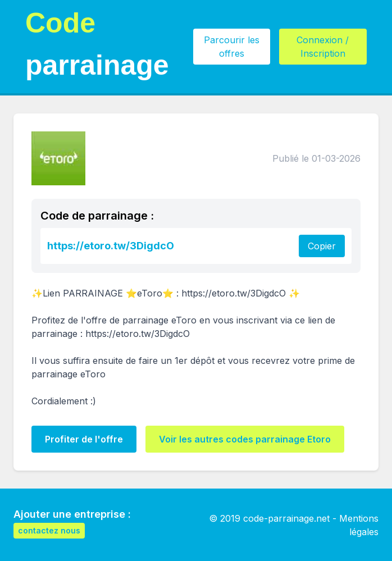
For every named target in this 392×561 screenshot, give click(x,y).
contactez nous (49, 530)
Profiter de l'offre (84, 439)
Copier (322, 246)
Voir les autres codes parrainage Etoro (245, 439)
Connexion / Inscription (323, 47)
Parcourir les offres (232, 47)
